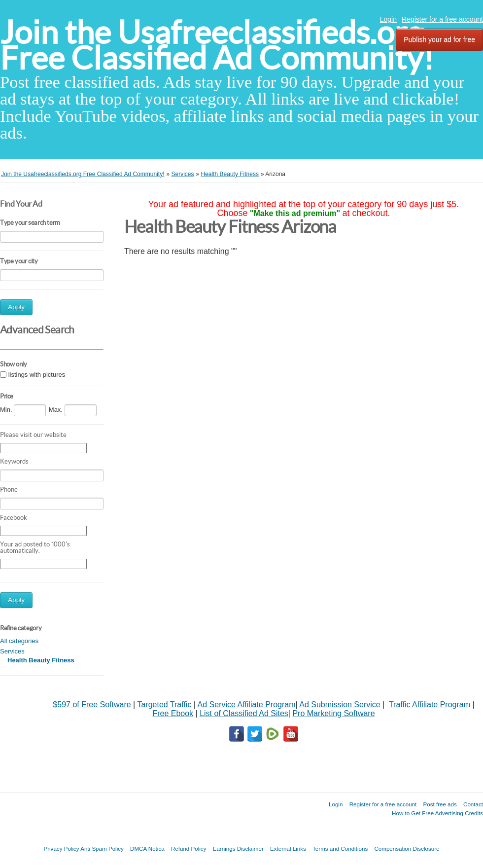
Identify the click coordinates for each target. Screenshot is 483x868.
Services (12, 651)
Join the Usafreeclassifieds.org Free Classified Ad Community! (217, 45)
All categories (19, 641)
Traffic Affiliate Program (430, 705)
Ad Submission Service (340, 705)
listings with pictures (37, 375)
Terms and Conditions (340, 849)
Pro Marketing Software (333, 713)
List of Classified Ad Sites (244, 713)
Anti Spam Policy (102, 849)
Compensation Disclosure (407, 849)
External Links (288, 849)
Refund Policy (189, 849)
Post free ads (440, 804)
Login (388, 19)
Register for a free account (442, 19)
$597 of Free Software (92, 705)
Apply (16, 307)
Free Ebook (173, 713)
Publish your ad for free (439, 39)
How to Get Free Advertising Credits (437, 813)
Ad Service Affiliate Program (247, 705)
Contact (473, 804)
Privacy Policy (61, 849)
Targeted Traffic (164, 705)
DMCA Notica (147, 849)
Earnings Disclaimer (238, 849)
